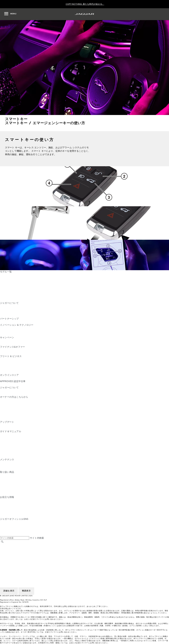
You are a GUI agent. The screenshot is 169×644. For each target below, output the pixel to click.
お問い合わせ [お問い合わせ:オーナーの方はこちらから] (7, 419)
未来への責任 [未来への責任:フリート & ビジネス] (7, 366)
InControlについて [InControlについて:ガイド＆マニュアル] (9, 441)
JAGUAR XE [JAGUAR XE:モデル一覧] (7, 287)
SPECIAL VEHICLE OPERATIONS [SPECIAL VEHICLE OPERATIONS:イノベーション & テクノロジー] (18, 334)
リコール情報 (7, 413)
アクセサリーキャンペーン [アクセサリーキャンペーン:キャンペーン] (14, 344)
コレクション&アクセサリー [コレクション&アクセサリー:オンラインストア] (15, 378)
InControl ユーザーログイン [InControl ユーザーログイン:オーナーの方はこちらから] (15, 406)
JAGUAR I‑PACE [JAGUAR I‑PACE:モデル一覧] (9, 281)
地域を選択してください (13, 545)
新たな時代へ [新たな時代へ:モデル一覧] (7, 300)
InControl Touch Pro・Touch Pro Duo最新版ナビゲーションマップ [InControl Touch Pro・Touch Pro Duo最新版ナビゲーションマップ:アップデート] (35, 425)
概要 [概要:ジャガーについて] (2, 306)
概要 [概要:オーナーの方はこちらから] (2, 400)
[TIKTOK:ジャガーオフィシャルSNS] (6, 525)
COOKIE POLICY (9, 558)
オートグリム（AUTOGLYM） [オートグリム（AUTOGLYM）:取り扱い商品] (16, 481)
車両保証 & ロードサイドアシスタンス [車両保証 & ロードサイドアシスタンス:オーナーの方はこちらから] (20, 409)
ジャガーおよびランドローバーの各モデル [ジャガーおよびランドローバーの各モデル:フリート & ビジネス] (22, 362)
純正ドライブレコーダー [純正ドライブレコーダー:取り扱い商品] (13, 478)
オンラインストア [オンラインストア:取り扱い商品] (9, 494)
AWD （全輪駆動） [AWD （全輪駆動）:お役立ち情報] (10, 513)
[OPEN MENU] (10, 14)
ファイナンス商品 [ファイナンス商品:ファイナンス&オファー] (9, 350)
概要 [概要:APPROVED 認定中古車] (2, 384)
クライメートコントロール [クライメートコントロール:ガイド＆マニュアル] (14, 447)
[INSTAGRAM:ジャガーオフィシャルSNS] (8, 522)
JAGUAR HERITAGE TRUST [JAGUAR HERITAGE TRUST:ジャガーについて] (15, 315)
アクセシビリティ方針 (12, 564)
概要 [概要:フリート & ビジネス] (2, 359)
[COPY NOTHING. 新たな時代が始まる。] (85, 4)
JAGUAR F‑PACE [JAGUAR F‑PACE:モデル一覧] (9, 275)
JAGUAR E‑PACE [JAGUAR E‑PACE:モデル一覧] (9, 278)
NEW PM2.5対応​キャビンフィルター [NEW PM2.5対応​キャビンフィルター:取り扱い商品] (19, 485)
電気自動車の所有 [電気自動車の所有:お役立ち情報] (9, 516)
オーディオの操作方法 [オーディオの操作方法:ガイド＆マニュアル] (12, 450)
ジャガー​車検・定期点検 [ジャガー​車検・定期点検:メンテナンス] (13, 466)
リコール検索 (7, 416)
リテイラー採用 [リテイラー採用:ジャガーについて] (8, 312)
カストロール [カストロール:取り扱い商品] (7, 488)
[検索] (2, 542)
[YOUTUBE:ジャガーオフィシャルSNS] (7, 528)
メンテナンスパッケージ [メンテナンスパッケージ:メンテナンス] (13, 463)
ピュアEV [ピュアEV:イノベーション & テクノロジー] (5, 331)
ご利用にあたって (9, 551)
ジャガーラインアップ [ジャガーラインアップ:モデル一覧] (12, 297)
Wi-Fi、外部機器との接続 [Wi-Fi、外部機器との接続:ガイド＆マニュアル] (13, 453)
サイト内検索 (37, 538)
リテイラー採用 (8, 548)
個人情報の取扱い (9, 554)
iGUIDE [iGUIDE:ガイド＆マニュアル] (4, 456)
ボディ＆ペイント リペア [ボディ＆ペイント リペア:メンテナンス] (13, 469)
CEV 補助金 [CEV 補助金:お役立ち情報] (6, 500)
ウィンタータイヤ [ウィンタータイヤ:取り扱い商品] (9, 491)
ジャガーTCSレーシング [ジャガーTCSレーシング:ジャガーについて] (13, 309)
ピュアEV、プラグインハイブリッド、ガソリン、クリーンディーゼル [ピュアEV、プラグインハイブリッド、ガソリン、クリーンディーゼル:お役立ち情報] (37, 503)
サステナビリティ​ (9, 394)
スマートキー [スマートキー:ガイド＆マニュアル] (7, 444)
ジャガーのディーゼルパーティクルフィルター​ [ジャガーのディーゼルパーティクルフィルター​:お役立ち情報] (25, 506)
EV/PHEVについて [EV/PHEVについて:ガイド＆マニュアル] (10, 434)
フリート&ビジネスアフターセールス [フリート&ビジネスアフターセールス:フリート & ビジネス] (20, 369)
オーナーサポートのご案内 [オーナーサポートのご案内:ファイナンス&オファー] (14, 353)
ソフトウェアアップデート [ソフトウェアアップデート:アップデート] (14, 428)
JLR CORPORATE (10, 561)
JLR (2, 391)
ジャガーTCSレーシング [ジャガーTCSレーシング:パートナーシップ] (13, 322)
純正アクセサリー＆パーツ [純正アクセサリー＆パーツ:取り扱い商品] (14, 475)
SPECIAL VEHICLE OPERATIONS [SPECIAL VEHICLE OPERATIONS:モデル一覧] (18, 294)
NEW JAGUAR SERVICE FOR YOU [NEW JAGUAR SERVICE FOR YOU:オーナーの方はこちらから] (19, 403)
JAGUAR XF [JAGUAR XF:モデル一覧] (7, 290)
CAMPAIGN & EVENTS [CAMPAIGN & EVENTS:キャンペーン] (12, 341)
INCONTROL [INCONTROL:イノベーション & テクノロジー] (7, 328)
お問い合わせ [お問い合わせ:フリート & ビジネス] (7, 372)
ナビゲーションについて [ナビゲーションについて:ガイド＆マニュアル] (13, 438)
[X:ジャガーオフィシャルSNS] (2, 535)
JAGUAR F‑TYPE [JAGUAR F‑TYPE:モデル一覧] (9, 284)
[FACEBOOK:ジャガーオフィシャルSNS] (8, 531)
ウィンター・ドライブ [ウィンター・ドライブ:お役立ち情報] (12, 510)
